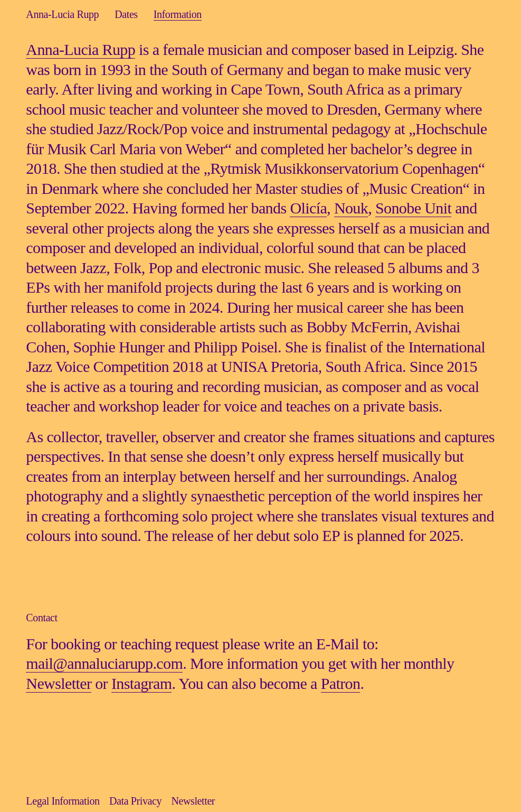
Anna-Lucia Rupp (80, 49)
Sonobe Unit (413, 208)
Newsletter (59, 683)
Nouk (351, 208)
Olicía (308, 208)
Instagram (142, 683)
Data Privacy (135, 801)
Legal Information (63, 801)
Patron (341, 683)
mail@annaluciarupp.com (104, 663)
